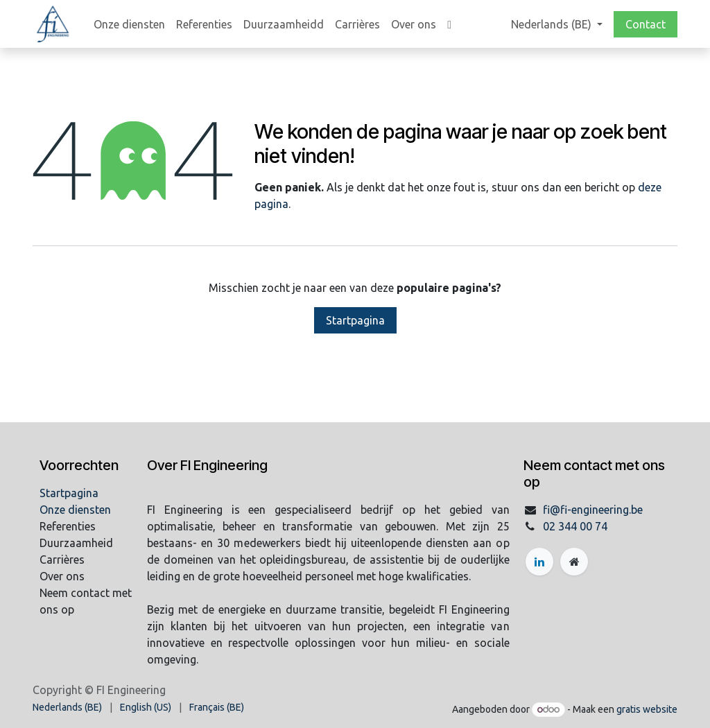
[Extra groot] (574, 562)
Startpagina (355, 320)
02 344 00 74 (575, 526)
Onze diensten (75, 510)
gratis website (647, 709)
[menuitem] (129, 24)
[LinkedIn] (539, 562)
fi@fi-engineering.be (593, 510)
